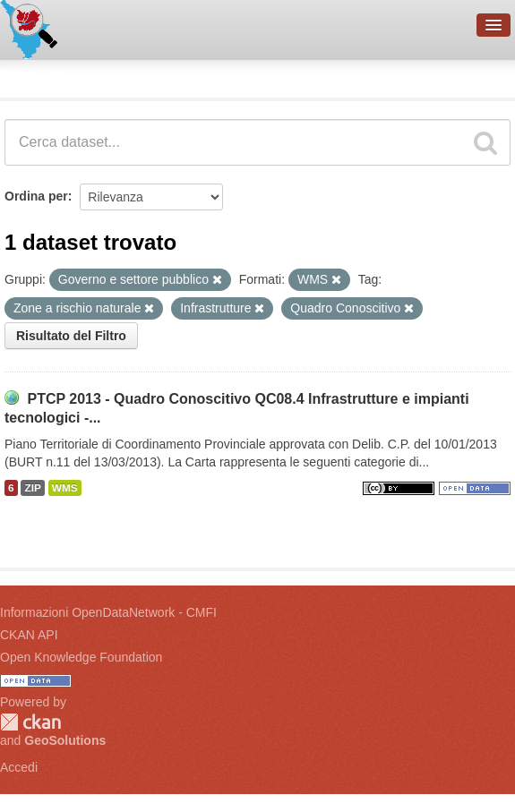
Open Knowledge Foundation (81, 657)
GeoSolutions (65, 740)
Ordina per (36, 196)
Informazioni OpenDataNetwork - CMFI (108, 612)
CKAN (30, 722)
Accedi (19, 767)
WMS (65, 488)
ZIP (32, 488)
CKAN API (29, 635)
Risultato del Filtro (71, 336)
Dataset (32, 76)
